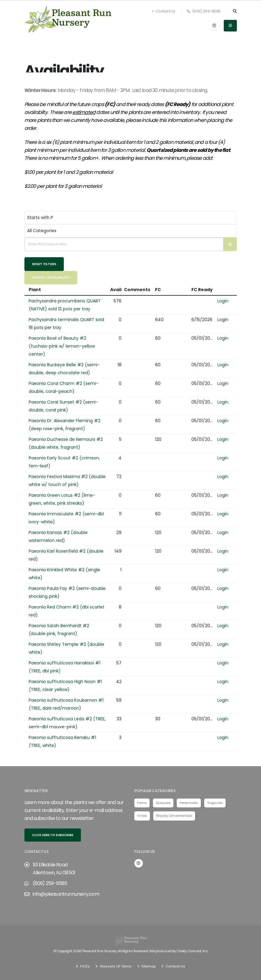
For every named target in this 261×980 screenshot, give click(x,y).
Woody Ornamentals (174, 816)
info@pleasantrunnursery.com (66, 894)
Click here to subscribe (53, 835)
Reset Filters (44, 264)
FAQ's (84, 966)
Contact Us (164, 11)
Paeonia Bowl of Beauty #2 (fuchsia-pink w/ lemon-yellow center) (62, 346)
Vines (142, 816)
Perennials (189, 803)
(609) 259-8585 (204, 11)
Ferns (142, 803)
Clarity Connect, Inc (192, 951)
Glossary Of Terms (115, 966)
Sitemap (148, 966)
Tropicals (215, 803)
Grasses (163, 803)
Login (223, 301)
